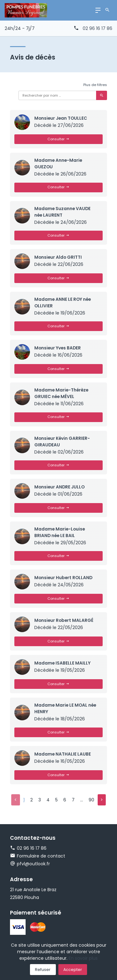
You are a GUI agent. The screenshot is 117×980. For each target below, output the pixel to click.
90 (91, 801)
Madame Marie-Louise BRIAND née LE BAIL (60, 533)
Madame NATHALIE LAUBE (63, 755)
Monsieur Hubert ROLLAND (64, 579)
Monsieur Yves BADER (58, 348)
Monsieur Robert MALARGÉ (64, 621)
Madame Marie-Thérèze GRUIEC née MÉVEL (62, 394)
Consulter (58, 139)
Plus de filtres (95, 85)
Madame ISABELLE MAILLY (63, 664)
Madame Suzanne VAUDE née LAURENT (63, 212)
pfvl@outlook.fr (33, 865)
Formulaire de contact (38, 857)
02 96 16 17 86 (97, 28)
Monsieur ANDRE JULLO (60, 488)
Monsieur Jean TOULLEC (61, 118)
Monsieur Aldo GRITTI (58, 257)
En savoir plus (83, 958)
